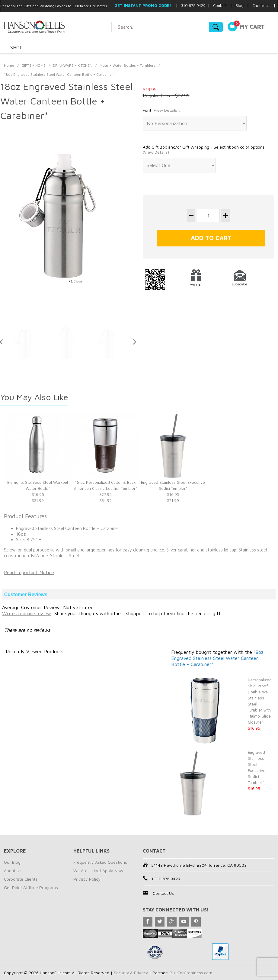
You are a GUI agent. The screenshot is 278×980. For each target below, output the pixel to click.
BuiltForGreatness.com (193, 973)
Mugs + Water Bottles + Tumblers (128, 65)
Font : (161, 110)
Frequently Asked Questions (100, 862)
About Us (13, 871)
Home (9, 65)
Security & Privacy (131, 973)
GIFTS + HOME (34, 65)
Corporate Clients (21, 879)
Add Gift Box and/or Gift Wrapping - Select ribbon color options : (204, 150)
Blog (240, 5)
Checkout (261, 5)
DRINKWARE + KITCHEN (73, 65)
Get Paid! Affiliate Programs (31, 887)
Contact (220, 5)
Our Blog (12, 862)
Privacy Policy (87, 879)
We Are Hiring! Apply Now (98, 871)
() (166, 110)
